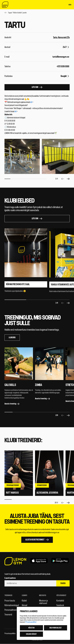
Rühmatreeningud (12, 605)
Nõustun (31, 628)
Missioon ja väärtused (43, 602)
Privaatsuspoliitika (10, 633)
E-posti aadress (10, 578)
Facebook (60, 605)
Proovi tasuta (10, 601)
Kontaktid (60, 601)
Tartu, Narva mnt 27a (61, 37)
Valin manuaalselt (56, 628)
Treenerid (8, 615)
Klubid (24, 601)
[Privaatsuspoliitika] (31, 622)
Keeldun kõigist (31, 634)
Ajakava (12, 337)
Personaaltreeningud (13, 610)
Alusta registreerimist (37, 540)
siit (31, 102)
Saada (63, 583)
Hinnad (24, 605)
